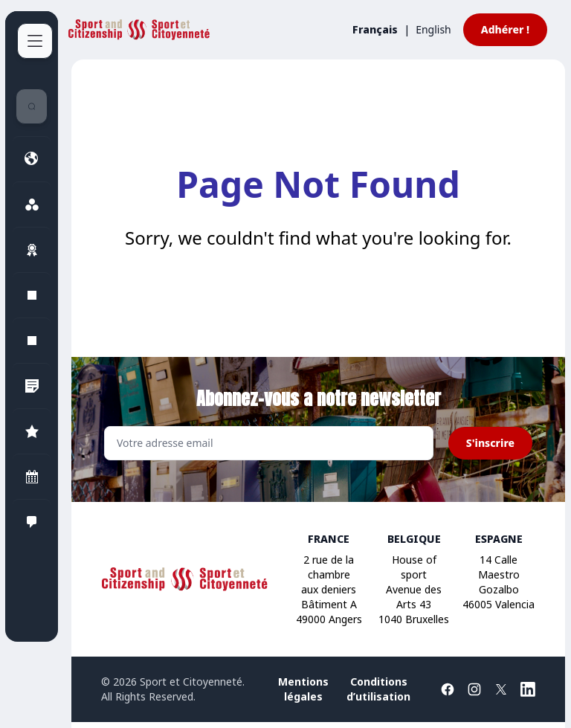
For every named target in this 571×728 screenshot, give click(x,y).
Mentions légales (303, 689)
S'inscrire (490, 443)
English (433, 29)
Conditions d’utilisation (378, 689)
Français (375, 29)
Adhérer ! (505, 29)
